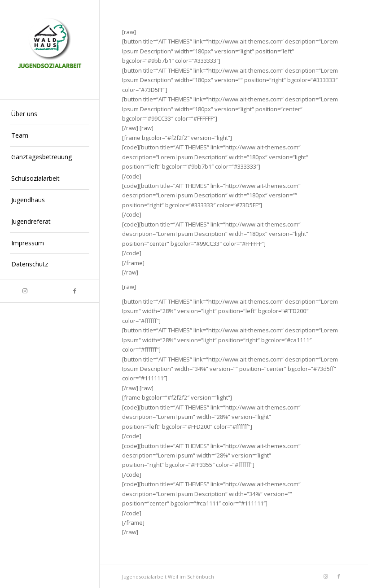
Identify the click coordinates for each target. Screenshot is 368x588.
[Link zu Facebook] (75, 291)
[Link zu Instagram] (25, 291)
